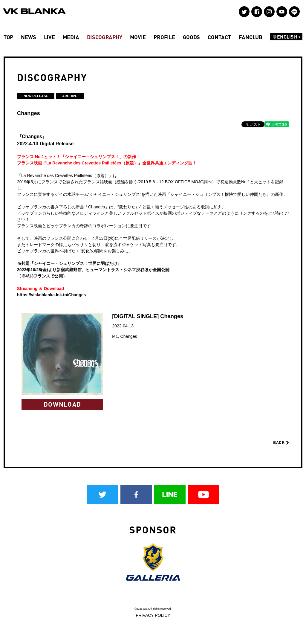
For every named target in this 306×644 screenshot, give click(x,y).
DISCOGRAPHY (105, 37)
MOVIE (138, 37)
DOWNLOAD (62, 404)
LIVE (49, 37)
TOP (8, 37)
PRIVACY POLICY (153, 615)
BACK (281, 442)
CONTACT (219, 37)
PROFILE (164, 37)
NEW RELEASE (36, 96)
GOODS (192, 37)
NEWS (28, 37)
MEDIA (71, 37)
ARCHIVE (70, 96)
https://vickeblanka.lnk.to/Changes (51, 295)
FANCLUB (251, 37)
